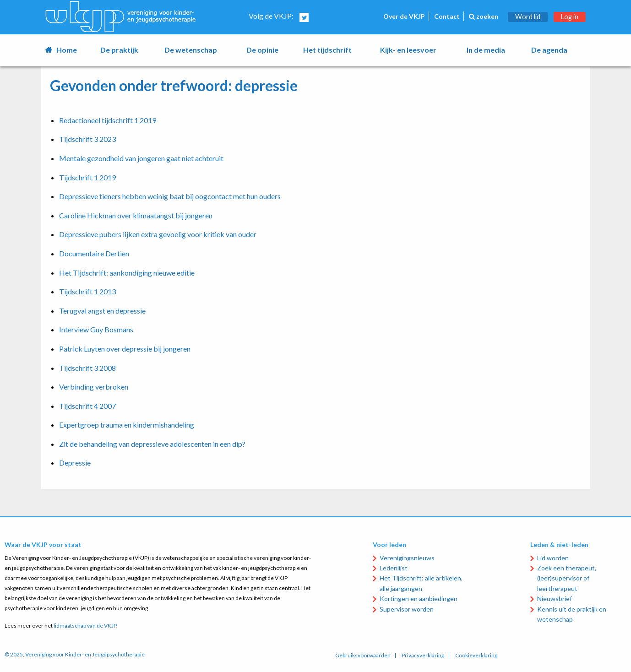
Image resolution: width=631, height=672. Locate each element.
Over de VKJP (404, 16)
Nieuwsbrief (555, 599)
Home (67, 50)
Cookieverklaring (476, 656)
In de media (486, 50)
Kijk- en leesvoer (408, 50)
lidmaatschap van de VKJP (85, 626)
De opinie (262, 50)
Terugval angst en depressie (102, 311)
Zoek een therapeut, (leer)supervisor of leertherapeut (567, 578)
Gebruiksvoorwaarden (363, 656)
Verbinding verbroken (94, 387)
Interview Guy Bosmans (96, 329)
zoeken (484, 16)
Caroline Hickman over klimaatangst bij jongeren (136, 215)
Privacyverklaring (423, 656)
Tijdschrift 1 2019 (87, 177)
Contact (447, 16)
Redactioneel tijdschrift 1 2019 (108, 120)
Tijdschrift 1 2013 (87, 291)
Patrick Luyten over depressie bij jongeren (125, 349)
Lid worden (553, 558)
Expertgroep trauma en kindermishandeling (127, 425)
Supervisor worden (407, 609)
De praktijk (119, 50)
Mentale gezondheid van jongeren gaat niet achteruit (141, 158)
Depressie (75, 463)
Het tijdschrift (327, 50)
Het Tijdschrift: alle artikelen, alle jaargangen (421, 583)
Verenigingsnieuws (407, 558)
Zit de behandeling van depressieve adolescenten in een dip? (152, 444)
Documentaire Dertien (94, 253)
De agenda (549, 50)
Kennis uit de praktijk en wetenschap (572, 614)
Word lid (528, 17)
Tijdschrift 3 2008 (87, 368)
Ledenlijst (394, 568)
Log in (570, 17)
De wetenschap (191, 50)
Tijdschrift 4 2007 (87, 406)
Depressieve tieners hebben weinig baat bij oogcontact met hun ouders (170, 196)
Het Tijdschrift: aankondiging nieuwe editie (127, 273)
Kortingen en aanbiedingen (419, 599)
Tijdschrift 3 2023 (87, 139)
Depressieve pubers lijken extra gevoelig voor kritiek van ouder (158, 234)
